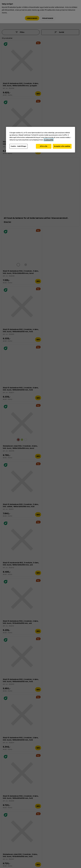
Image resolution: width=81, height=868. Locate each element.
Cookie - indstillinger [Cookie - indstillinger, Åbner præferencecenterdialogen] (19, 146)
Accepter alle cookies (62, 146)
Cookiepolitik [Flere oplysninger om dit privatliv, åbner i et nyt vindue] (49, 140)
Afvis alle (43, 146)
